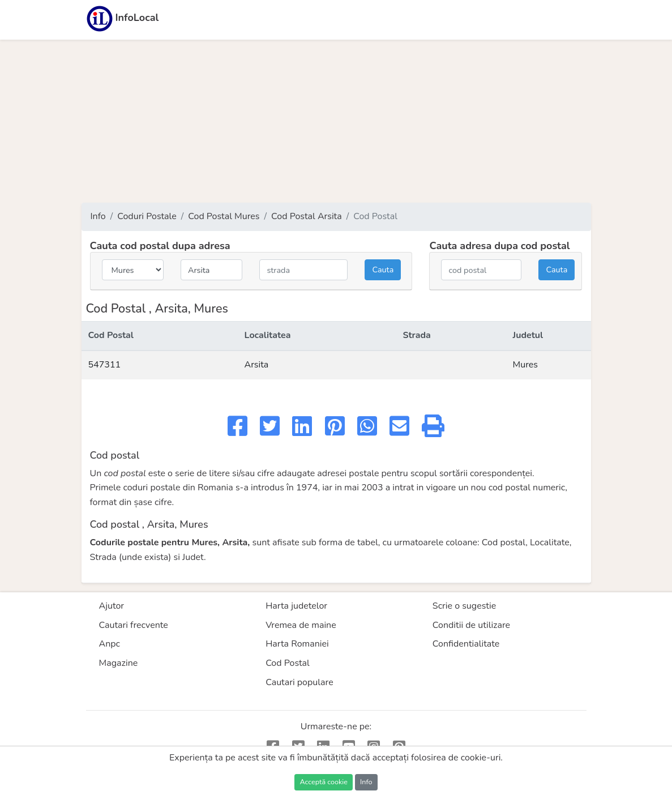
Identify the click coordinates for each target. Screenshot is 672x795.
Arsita (256, 365)
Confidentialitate (466, 644)
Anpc (110, 644)
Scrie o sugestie (464, 606)
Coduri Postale (147, 216)
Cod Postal (288, 663)
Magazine (119, 663)
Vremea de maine (301, 625)
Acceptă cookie (323, 782)
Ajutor (112, 606)
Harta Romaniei (297, 644)
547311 (105, 365)
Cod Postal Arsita (307, 216)
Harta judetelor (296, 606)
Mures (526, 365)
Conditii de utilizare (471, 625)
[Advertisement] (336, 121)
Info (98, 216)
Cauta (383, 270)
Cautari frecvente (134, 625)
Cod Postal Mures (224, 216)
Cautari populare (299, 682)
